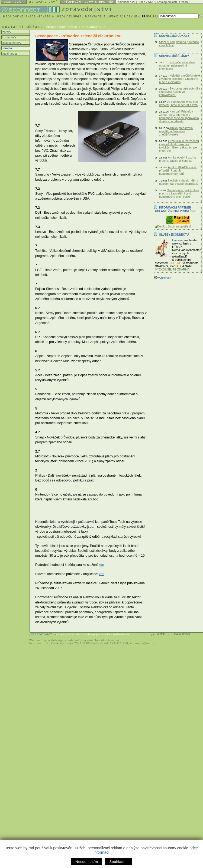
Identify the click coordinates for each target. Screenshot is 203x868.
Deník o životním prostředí (174, 226)
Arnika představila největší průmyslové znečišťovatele (176, 131)
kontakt (161, 634)
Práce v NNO (146, 2)
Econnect (114, 640)
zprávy (6, 32)
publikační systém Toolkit (86, 640)
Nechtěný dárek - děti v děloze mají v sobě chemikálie (179, 182)
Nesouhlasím (87, 862)
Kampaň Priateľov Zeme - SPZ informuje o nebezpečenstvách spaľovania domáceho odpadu (179, 116)
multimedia (9, 54)
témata (7, 48)
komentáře (9, 37)
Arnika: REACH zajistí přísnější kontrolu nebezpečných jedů (178, 170)
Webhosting (38, 640)
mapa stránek (182, 634)
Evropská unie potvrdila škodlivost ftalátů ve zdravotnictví (180, 92)
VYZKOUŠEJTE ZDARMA (172, 269)
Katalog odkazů (167, 2)
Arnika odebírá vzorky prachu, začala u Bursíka (178, 159)
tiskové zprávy (11, 43)
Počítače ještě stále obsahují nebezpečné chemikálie (177, 65)
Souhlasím (118, 862)
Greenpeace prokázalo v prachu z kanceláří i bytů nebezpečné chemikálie (179, 193)
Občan (183, 2)
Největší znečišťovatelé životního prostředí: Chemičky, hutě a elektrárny (180, 79)
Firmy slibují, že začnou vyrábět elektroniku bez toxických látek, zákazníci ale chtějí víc (179, 146)
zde (101, 565)
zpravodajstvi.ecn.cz (62, 27)
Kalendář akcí (126, 2)
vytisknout (162, 278)
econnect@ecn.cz (143, 643)
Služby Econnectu (174, 235)
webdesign (56, 640)
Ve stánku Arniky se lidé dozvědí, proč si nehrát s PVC (179, 103)
